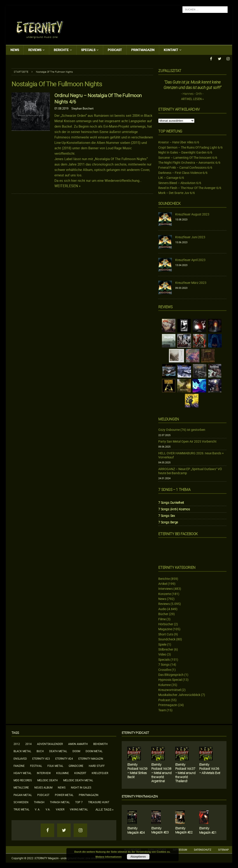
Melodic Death (48, 780)
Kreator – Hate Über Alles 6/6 (179, 142)
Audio (162, 609)
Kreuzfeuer (100, 773)
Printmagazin (143, 50)
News (15, 50)
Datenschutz (203, 849)
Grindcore (76, 765)
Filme (162, 619)
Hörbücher (166, 624)
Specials (88, 50)
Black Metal (22, 751)
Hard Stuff (97, 765)
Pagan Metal (23, 795)
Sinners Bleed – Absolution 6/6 (180, 183)
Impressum (180, 849)
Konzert (80, 773)
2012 (17, 744)
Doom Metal (94, 751)
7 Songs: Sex (167, 516)
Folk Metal (55, 765)
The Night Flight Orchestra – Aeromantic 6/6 (189, 162)
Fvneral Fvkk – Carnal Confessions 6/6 (185, 167)
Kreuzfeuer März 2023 (191, 282)
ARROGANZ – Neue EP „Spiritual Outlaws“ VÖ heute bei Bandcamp (190, 471)
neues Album (43, 787)
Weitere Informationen (109, 857)
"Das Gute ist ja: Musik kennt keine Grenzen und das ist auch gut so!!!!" (192, 85)
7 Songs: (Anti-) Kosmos (174, 509)
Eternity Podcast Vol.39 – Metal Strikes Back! (137, 771)
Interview (44, 773)
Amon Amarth (78, 744)
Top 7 (79, 802)
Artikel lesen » (192, 99)
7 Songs (164, 664)
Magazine (165, 629)
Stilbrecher (166, 649)
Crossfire (165, 669)
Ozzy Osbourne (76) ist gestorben (182, 430)
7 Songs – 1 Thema (174, 489)
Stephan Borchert (82, 108)
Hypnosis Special (170, 680)
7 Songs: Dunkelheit (171, 502)
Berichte (61, 50)
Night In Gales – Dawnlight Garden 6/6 (185, 152)
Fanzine (19, 765)
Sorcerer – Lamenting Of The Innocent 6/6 (188, 157)
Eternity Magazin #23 (160, 830)
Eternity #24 (64, 758)
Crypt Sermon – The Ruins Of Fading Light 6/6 (190, 147)
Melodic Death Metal (78, 780)
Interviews (166, 589)
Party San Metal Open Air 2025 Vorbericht (187, 441)
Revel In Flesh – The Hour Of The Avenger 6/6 (190, 188)
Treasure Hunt (99, 802)
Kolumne (164, 685)
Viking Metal (79, 809)
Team (162, 710)
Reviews (35, 50)
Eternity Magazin (91, 758)
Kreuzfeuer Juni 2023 (190, 237)
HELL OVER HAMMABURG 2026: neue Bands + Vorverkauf (191, 455)
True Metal (21, 809)
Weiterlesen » (68, 186)
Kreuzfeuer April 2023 (190, 260)
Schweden (21, 802)
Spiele (162, 644)
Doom (76, 751)
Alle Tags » (105, 809)
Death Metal (58, 751)
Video (162, 654)
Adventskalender (50, 744)
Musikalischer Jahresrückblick (179, 695)
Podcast (115, 50)
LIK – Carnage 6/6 (171, 178)
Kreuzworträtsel (170, 690)
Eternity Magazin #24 (136, 830)
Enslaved (20, 758)
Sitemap (223, 849)
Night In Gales (81, 787)
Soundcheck (169, 203)
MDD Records (23, 780)
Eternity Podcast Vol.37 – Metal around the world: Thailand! (185, 773)
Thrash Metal (60, 802)
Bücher (163, 614)
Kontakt (171, 50)
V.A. (48, 809)
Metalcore (21, 787)
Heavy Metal (22, 773)
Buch (40, 751)
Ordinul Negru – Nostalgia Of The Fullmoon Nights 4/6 (98, 98)
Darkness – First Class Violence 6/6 (183, 172)
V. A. (37, 809)
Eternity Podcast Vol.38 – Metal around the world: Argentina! (161, 773)
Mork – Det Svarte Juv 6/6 (177, 193)
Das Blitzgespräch (171, 674)
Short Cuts (166, 634)
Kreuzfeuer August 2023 (192, 214)
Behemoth (100, 744)
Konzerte (165, 594)
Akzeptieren (138, 857)
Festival (36, 765)
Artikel (163, 583)
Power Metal (64, 795)
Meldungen (168, 419)
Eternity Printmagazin (140, 796)
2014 (28, 744)
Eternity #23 (41, 758)
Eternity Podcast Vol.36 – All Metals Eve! (210, 769)
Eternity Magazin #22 (184, 830)
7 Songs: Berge (168, 522)
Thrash (39, 802)
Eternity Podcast (135, 732)
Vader (60, 809)
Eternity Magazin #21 (208, 830)
